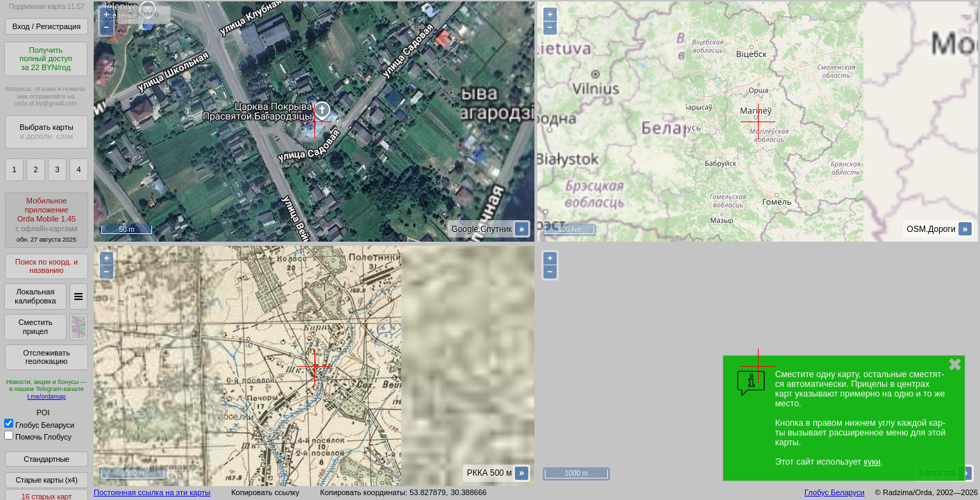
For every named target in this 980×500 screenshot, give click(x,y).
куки (872, 462)
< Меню (144, 14)
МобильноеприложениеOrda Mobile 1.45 (47, 220)
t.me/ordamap (47, 397)
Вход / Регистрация (47, 26)
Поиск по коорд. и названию (47, 266)
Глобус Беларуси (39, 425)
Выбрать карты (46, 132)
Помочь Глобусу (38, 437)
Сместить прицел (35, 327)
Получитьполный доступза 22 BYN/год (46, 59)
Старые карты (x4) (46, 480)
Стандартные (46, 459)
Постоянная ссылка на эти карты (152, 492)
